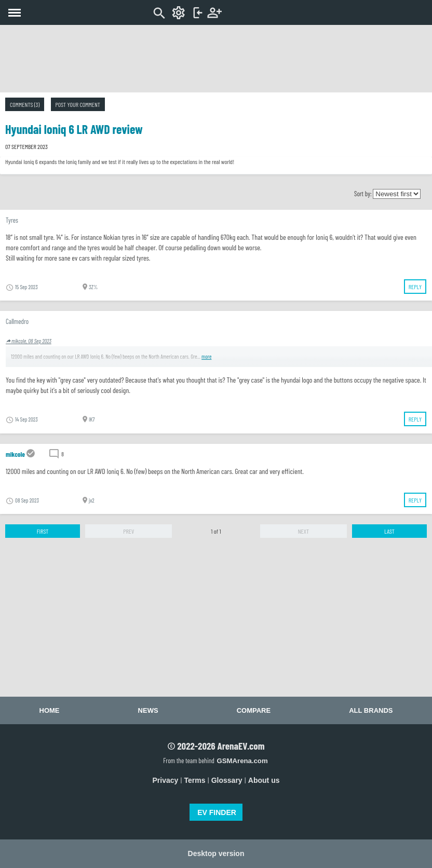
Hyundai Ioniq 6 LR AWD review (74, 129)
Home (50, 710)
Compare (254, 710)
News (148, 710)
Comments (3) (25, 104)
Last (389, 531)
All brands (371, 710)
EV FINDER (217, 812)
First (43, 531)
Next (303, 531)
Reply (415, 287)
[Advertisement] (216, 59)
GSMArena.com (242, 761)
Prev (129, 531)
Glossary (227, 780)
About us (264, 780)
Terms (195, 780)
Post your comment (78, 104)
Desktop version (216, 853)
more (206, 356)
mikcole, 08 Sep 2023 (29, 341)
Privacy (166, 780)
